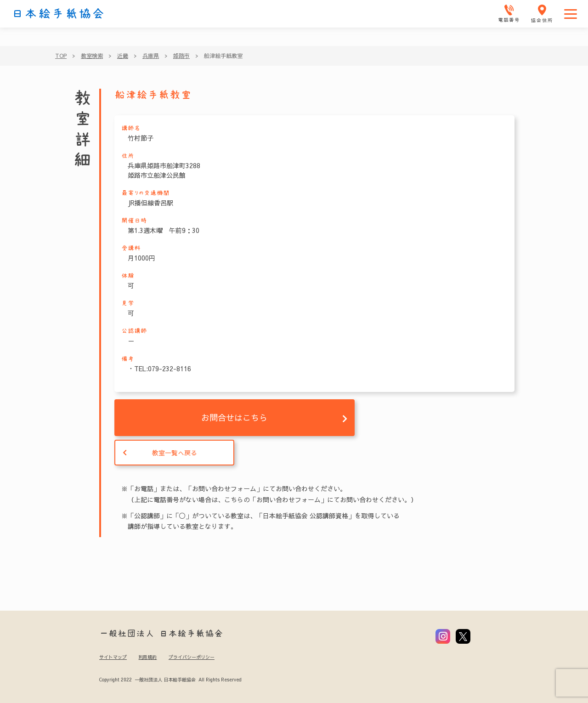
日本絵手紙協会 (58, 14)
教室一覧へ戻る (175, 453)
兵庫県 (151, 56)
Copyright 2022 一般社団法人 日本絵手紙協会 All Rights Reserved (170, 680)
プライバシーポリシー (192, 657)
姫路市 (181, 56)
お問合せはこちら (234, 417)
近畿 (123, 56)
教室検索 (92, 56)
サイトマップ (113, 657)
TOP (61, 56)
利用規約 (147, 657)
